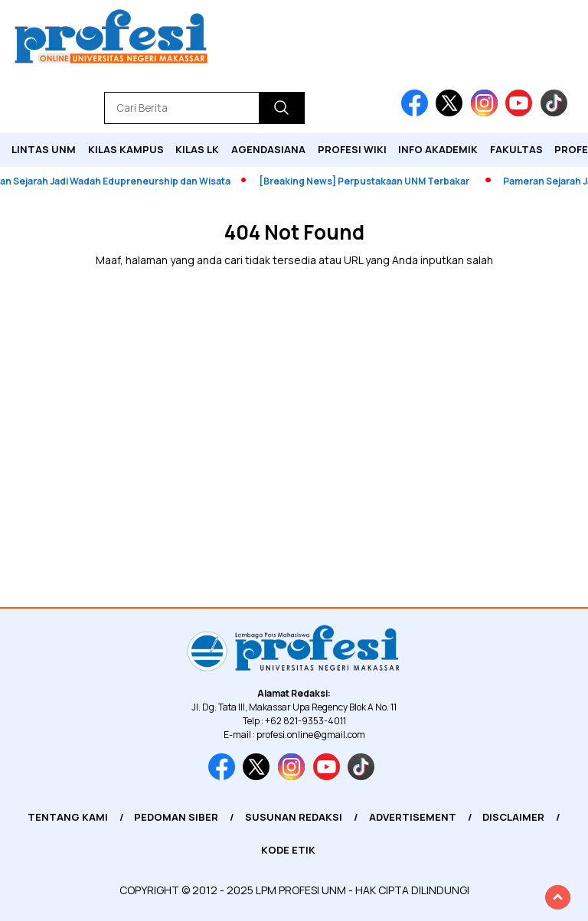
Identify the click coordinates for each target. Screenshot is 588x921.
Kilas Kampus (126, 149)
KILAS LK (197, 149)
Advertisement (413, 817)
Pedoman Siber (176, 817)
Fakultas (516, 149)
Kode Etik (288, 850)
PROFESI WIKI (352, 149)
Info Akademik (438, 149)
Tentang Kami (68, 817)
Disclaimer (513, 817)
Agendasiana (268, 149)
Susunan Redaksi (294, 817)
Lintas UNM (44, 149)
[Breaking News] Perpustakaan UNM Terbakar (368, 181)
